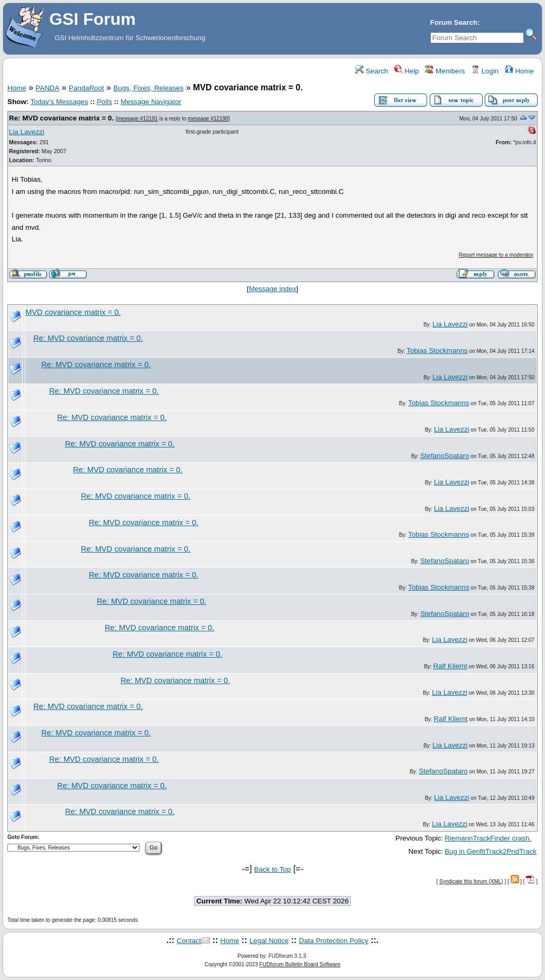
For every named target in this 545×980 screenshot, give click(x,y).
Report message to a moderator (496, 255)
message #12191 (138, 119)
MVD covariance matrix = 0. (73, 312)
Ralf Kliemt (450, 666)
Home (519, 71)
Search (372, 71)
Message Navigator (151, 102)
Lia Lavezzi (27, 132)
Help (407, 71)
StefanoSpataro (445, 456)
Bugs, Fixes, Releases (149, 88)
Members (445, 71)
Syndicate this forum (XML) (471, 881)
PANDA (47, 88)
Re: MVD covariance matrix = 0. (61, 118)
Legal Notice (269, 941)
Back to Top (272, 869)
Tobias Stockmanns (437, 351)
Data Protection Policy (334, 941)
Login (485, 71)
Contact (189, 941)
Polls (104, 102)
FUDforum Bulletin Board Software (300, 964)
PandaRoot (86, 88)
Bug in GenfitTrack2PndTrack (491, 851)
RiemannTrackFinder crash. (488, 838)
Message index (273, 289)
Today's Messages (59, 102)
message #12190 (208, 119)
